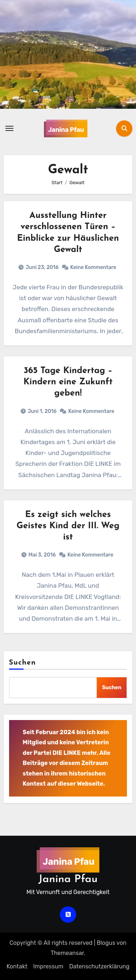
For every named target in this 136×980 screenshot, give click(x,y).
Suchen (22, 663)
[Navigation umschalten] (9, 128)
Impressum (48, 966)
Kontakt (17, 966)
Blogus (106, 943)
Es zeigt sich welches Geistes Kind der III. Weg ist (68, 526)
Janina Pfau (68, 879)
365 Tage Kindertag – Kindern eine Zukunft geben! (68, 382)
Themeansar (67, 953)
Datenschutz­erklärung (99, 966)
